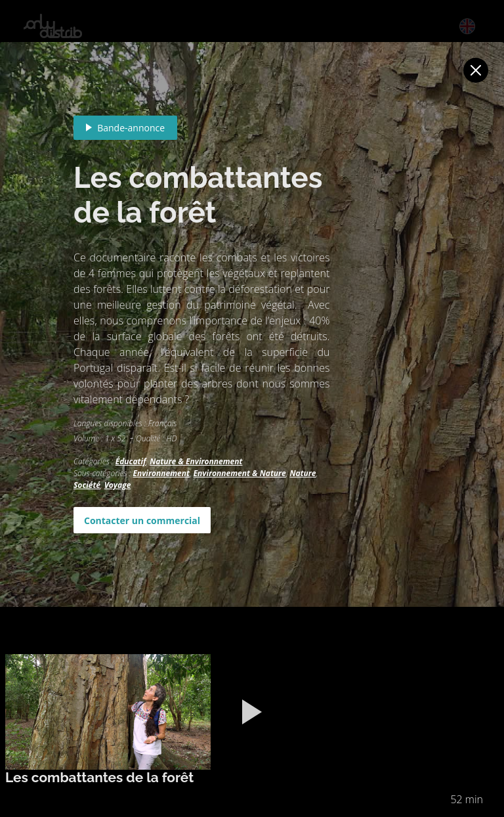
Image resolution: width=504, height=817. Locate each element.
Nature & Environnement (196, 461)
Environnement (161, 473)
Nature (303, 473)
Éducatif (131, 461)
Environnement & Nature (240, 473)
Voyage (118, 485)
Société (87, 485)
